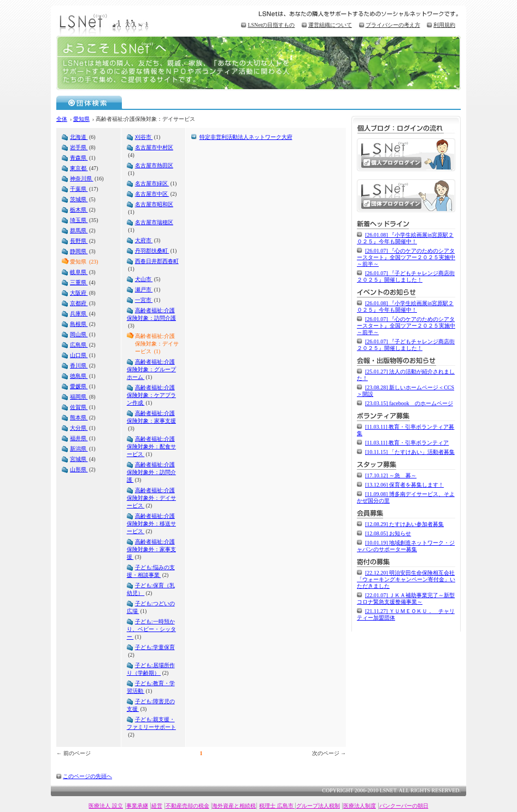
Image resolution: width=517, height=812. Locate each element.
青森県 (79, 158)
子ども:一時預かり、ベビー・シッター (151, 629)
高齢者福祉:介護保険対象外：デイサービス (151, 498)
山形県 (79, 469)
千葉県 (79, 189)
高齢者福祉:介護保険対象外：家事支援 (151, 549)
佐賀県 (79, 407)
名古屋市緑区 (152, 183)
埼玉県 (79, 220)
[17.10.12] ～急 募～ (391, 475)
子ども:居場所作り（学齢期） (151, 669)
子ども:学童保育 (155, 647)
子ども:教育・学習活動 (151, 687)
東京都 (79, 168)
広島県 (79, 345)
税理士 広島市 (277, 806)
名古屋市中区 (152, 194)
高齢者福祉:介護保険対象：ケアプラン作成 (151, 395)
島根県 (79, 324)
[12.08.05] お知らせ (388, 533)
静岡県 (79, 251)
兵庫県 (79, 314)
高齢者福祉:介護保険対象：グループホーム (151, 369)
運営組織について (330, 25)
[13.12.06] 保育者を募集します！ (404, 485)
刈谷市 (144, 137)
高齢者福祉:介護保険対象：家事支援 (151, 417)
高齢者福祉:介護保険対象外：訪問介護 (151, 472)
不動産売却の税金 (187, 806)
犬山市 (144, 279)
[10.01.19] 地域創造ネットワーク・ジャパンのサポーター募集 (406, 546)
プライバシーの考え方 (393, 25)
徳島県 (79, 376)
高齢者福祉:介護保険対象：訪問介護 (151, 314)
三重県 (79, 282)
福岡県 (79, 397)
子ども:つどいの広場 (151, 607)
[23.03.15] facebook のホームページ (409, 403)
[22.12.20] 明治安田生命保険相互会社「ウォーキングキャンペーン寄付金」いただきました (406, 579)
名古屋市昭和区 (154, 204)
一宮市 (144, 300)
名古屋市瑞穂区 (154, 222)
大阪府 (79, 293)
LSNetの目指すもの (271, 25)
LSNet (105, 23)
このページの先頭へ (87, 776)
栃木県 (79, 210)
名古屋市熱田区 (154, 165)
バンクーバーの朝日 (404, 806)
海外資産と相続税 (234, 806)
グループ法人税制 (318, 806)
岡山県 (79, 334)
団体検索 (89, 102)
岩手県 (79, 147)
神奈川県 (82, 179)
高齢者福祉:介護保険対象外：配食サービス (151, 446)
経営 (157, 806)
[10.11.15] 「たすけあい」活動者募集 (410, 452)
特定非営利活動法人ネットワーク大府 (246, 137)
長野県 (79, 241)
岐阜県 (79, 272)
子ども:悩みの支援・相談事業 (151, 571)
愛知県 (81, 119)
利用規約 (444, 25)
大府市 (144, 240)
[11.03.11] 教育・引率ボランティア (407, 443)
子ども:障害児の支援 (151, 705)
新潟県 (79, 449)
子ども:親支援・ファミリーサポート (151, 723)
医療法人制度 (360, 806)
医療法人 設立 (106, 806)
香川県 (79, 366)
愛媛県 (79, 386)
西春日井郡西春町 (157, 261)
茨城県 (79, 199)
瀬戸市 (144, 290)
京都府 (79, 303)
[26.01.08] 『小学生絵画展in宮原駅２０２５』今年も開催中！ (405, 238)
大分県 (79, 428)
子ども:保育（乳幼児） (151, 589)
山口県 (79, 355)
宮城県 (79, 459)
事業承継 (137, 806)
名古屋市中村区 (154, 147)
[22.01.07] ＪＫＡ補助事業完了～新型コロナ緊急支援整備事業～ (406, 598)
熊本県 (79, 417)
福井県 (79, 438)
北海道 (79, 137)
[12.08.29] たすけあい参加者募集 (404, 524)
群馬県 (79, 230)
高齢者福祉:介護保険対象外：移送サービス (151, 524)
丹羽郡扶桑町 (152, 251)
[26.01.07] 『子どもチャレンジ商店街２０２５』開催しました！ (406, 276)
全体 (62, 119)
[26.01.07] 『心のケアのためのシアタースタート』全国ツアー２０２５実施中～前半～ (406, 257)
